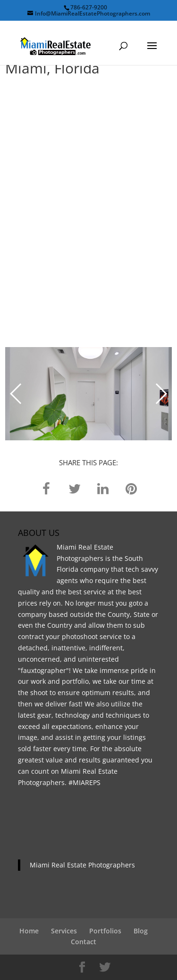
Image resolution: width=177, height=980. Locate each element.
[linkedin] (103, 488)
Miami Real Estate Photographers (82, 865)
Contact (84, 942)
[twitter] (75, 488)
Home (29, 931)
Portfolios (105, 931)
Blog (141, 931)
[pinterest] (131, 488)
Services (64, 931)
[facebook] (46, 488)
